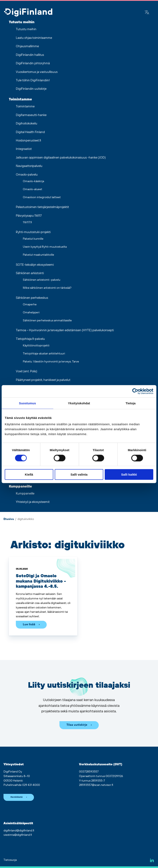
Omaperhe (30, 305)
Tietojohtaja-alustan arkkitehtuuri (44, 354)
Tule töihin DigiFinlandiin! (33, 80)
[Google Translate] (147, 13)
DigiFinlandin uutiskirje (31, 89)
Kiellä (29, 474)
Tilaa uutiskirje (77, 725)
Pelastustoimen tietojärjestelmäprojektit (42, 207)
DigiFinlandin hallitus (30, 55)
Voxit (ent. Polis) (27, 371)
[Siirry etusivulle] (28, 13)
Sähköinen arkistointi (30, 273)
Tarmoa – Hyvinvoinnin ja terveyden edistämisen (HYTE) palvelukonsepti (65, 330)
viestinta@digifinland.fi (18, 835)
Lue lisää (29, 624)
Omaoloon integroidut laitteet (42, 197)
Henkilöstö (17, 797)
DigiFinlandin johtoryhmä (33, 63)
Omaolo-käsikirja (33, 181)
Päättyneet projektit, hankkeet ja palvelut (43, 380)
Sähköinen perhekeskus (32, 298)
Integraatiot (24, 149)
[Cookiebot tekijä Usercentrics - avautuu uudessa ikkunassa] (135, 391)
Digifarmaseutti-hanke (31, 115)
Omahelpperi (31, 313)
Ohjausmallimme (27, 46)
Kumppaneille (20, 486)
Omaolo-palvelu (27, 175)
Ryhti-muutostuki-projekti (33, 232)
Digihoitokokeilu (27, 124)
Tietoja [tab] (131, 403)
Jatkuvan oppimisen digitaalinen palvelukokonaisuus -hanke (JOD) (61, 158)
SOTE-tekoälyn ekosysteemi (35, 265)
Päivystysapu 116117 (29, 216)
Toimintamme (20, 99)
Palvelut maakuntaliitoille (38, 255)
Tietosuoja (10, 860)
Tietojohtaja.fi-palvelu (30, 339)
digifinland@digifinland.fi (19, 831)
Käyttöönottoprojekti (36, 346)
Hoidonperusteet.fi (28, 141)
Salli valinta (79, 474)
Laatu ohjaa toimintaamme (34, 38)
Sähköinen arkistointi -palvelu (42, 280)
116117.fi (27, 222)
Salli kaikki (129, 474)
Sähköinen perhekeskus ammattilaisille (47, 321)
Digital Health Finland (30, 132)
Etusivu (9, 519)
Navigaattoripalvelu (29, 166)
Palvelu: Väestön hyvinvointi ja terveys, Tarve (51, 362)
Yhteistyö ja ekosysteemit (33, 502)
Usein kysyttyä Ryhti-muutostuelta (45, 247)
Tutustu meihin (22, 22)
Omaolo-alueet (33, 189)
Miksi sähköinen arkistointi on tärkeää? (47, 288)
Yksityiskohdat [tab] (79, 403)
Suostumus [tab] (27, 403)
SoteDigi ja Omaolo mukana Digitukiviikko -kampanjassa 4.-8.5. (41, 581)
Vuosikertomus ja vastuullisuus (37, 72)
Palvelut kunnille (33, 239)
